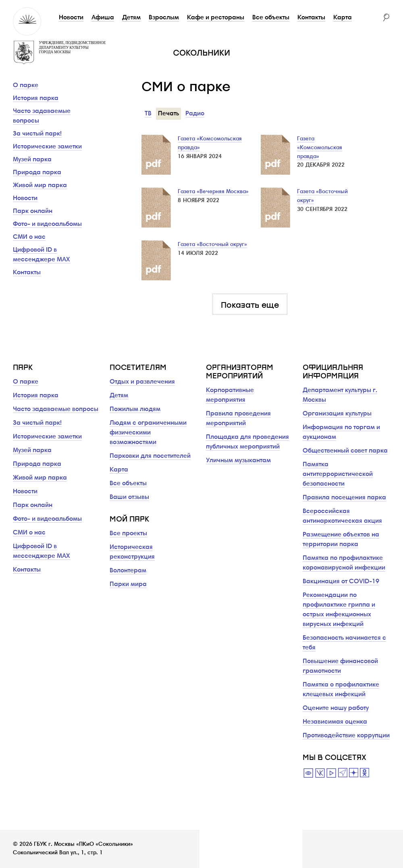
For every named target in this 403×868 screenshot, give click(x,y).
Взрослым (164, 18)
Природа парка (37, 173)
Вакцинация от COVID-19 (341, 582)
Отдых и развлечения (142, 382)
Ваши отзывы (129, 497)
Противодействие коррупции (346, 736)
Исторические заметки (47, 147)
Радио (195, 114)
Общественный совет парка (345, 451)
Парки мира (128, 584)
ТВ (148, 114)
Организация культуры (337, 414)
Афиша (103, 18)
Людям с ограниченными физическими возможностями (148, 433)
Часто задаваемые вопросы (56, 409)
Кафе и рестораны (216, 18)
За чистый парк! (37, 134)
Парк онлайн (33, 211)
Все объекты (271, 18)
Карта (343, 18)
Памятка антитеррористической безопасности (338, 474)
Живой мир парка (40, 186)
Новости (71, 18)
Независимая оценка (335, 722)
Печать (168, 114)
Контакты (311, 18)
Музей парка (32, 160)
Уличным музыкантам (238, 461)
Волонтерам (128, 571)
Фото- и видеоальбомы (47, 224)
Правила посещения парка (344, 498)
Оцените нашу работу (336, 708)
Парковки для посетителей (150, 456)
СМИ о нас (29, 237)
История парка (36, 98)
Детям (131, 18)
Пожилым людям (135, 409)
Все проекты (128, 534)
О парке (26, 86)
